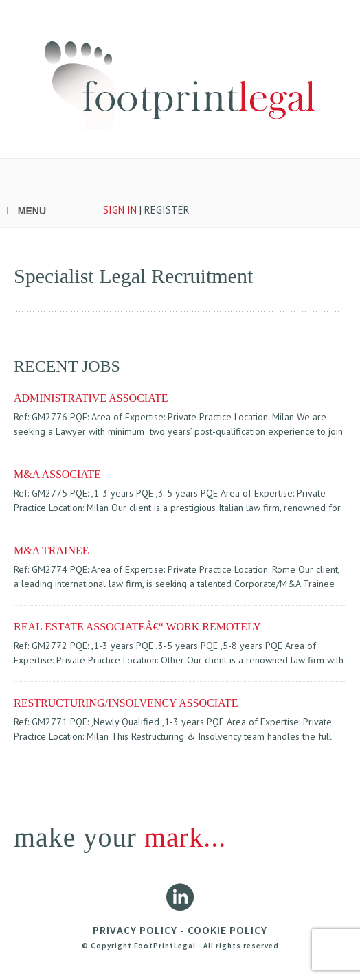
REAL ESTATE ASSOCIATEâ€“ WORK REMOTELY (137, 627)
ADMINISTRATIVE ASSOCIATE (91, 398)
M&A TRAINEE (51, 550)
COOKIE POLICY (227, 930)
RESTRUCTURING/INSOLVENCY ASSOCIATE (126, 703)
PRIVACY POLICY (135, 930)
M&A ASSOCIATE (57, 474)
